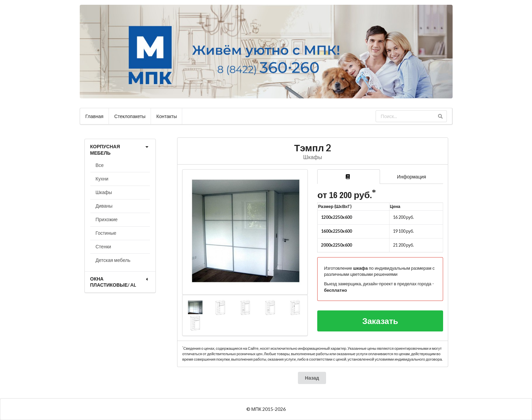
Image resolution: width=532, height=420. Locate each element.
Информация (412, 177)
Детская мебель (113, 260)
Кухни (102, 179)
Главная (94, 116)
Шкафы (104, 192)
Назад (312, 378)
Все (100, 165)
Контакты (167, 116)
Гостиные (106, 233)
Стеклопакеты (130, 116)
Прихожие (107, 219)
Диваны (104, 206)
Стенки (103, 246)
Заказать (380, 321)
